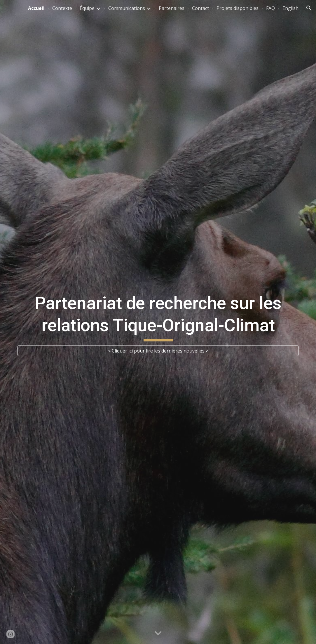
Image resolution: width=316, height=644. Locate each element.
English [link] (290, 8)
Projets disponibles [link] (238, 8)
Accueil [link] (36, 8)
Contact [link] (200, 8)
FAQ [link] (270, 8)
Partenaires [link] (172, 8)
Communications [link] (127, 8)
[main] (158, 317)
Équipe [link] (87, 8)
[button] (309, 8)
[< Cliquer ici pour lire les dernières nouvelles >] (158, 351)
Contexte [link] (62, 8)
